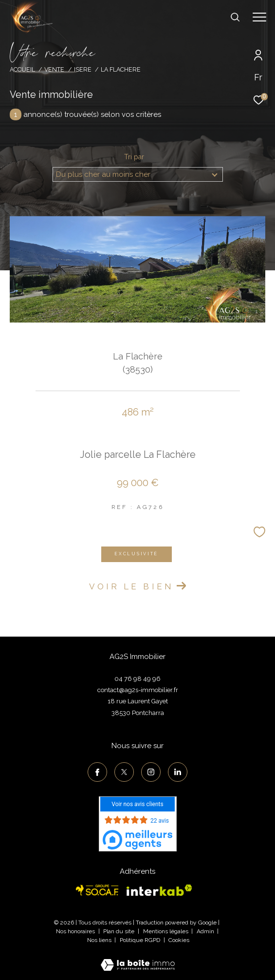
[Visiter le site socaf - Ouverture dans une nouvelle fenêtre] (97, 890)
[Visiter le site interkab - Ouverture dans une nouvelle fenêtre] (159, 890)
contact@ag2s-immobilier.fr (138, 690)
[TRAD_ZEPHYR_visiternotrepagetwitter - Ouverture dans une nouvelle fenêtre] (124, 772)
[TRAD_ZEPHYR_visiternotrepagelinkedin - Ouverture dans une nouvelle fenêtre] (178, 772)
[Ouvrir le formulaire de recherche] (235, 17)
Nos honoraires (75, 931)
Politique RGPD (140, 940)
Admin (206, 931)
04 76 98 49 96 (137, 679)
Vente (54, 69)
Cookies (179, 940)
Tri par (134, 157)
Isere (83, 69)
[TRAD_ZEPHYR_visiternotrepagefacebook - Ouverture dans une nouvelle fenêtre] (97, 772)
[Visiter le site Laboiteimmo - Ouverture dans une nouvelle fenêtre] (138, 959)
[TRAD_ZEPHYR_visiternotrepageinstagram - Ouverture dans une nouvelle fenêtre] (151, 772)
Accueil (22, 69)
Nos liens (100, 940)
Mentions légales (166, 931)
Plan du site (119, 931)
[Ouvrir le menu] (259, 17)
